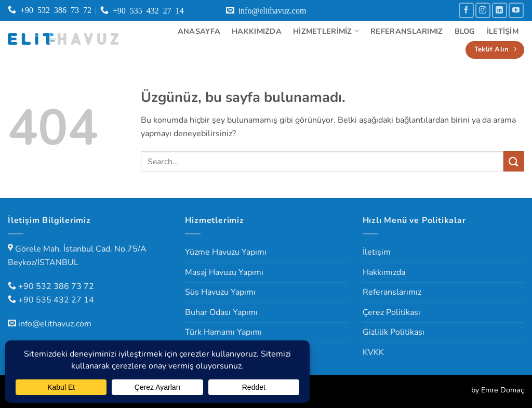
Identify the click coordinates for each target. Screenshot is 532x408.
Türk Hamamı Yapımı (223, 332)
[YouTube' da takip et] (516, 10)
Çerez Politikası (391, 312)
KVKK (373, 352)
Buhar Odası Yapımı (221, 312)
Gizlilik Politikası (394, 332)
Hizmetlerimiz (326, 31)
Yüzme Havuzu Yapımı (226, 252)
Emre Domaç (503, 390)
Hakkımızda (257, 31)
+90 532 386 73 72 (56, 286)
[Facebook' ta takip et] (466, 10)
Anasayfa (199, 31)
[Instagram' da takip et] (483, 10)
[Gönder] (514, 161)
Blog (465, 31)
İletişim (503, 31)
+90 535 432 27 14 (56, 300)
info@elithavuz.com (55, 324)
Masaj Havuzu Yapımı (224, 272)
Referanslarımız (407, 31)
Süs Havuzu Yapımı (220, 292)
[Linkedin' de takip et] (500, 10)
